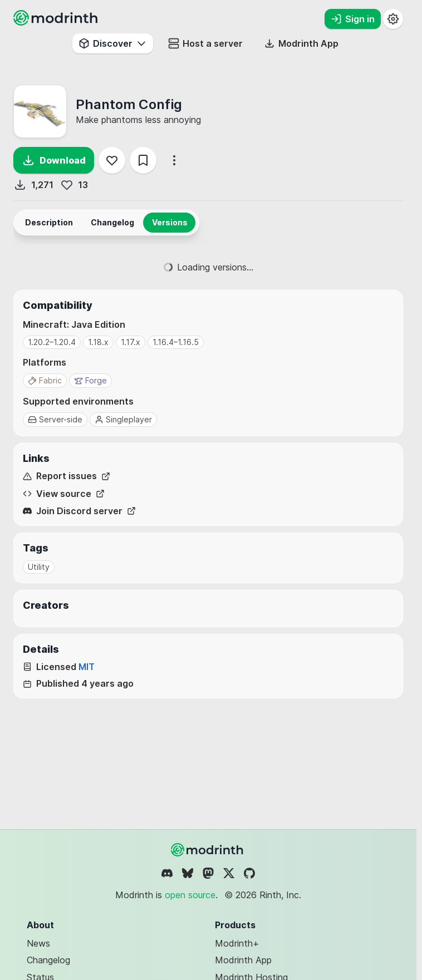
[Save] (143, 160)
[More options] (174, 160)
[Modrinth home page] (57, 22)
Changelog (48, 960)
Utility (39, 567)
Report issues (67, 476)
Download (54, 160)
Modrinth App (243, 960)
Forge (90, 380)
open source (190, 895)
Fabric (45, 380)
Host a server (205, 43)
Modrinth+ (237, 943)
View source (64, 494)
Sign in (353, 19)
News (38, 943)
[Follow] (112, 160)
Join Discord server (79, 511)
